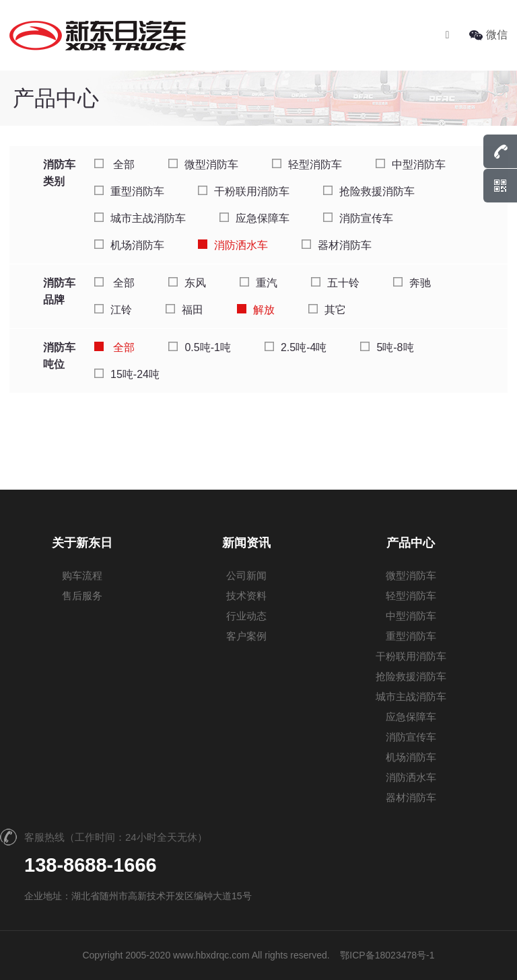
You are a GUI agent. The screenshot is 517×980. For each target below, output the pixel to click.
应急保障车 (254, 218)
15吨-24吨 (127, 374)
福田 (184, 310)
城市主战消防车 (140, 218)
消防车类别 (59, 173)
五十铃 (335, 283)
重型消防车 (129, 191)
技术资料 (246, 596)
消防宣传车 (358, 218)
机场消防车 (129, 245)
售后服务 (82, 596)
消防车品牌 (59, 291)
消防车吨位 (59, 356)
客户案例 (246, 636)
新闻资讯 (246, 543)
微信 (488, 35)
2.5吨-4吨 (296, 347)
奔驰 (412, 283)
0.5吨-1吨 (199, 347)
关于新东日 (82, 543)
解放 (256, 310)
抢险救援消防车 (369, 191)
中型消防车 (411, 164)
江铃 (113, 310)
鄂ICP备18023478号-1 (387, 955)
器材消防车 (337, 245)
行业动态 (246, 616)
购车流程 (82, 575)
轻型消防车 (307, 164)
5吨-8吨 (387, 347)
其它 (327, 310)
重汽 (258, 283)
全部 (114, 164)
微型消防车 (203, 164)
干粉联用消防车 (244, 191)
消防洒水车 (233, 245)
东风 (187, 283)
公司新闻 (246, 575)
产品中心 (411, 543)
